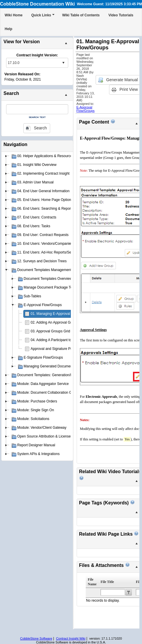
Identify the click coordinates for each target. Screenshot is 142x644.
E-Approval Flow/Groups (85, 109)
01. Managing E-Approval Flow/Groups (61, 314)
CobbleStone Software (36, 638)
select (63, 63)
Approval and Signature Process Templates (64, 349)
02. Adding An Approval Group (54, 322)
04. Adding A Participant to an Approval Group (66, 340)
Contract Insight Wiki (71, 638)
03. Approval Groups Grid (50, 331)
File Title (107, 582)
